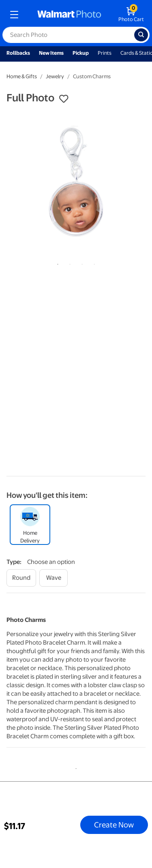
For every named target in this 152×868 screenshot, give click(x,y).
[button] (64, 99)
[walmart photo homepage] (69, 15)
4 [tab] (93, 263)
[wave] (54, 578)
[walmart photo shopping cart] (131, 15)
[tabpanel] (76, 183)
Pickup (81, 53)
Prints (105, 53)
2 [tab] (69, 263)
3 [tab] (81, 263)
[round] (21, 578)
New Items (51, 53)
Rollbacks (18, 53)
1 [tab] (56, 263)
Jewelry (55, 76)
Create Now (114, 825)
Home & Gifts (22, 76)
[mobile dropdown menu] (14, 15)
